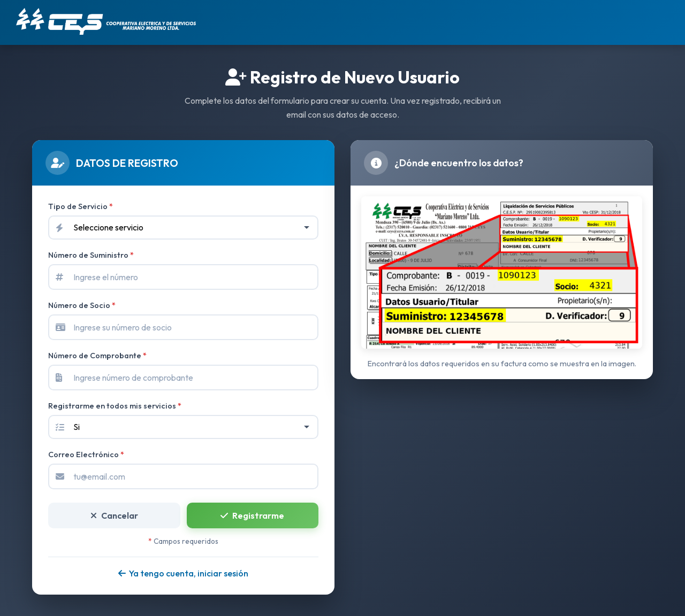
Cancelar (114, 515)
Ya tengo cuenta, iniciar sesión (183, 573)
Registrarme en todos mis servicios (115, 406)
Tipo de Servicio (81, 206)
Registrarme (252, 515)
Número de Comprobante (97, 356)
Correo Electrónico (86, 455)
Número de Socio (82, 305)
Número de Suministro (91, 255)
